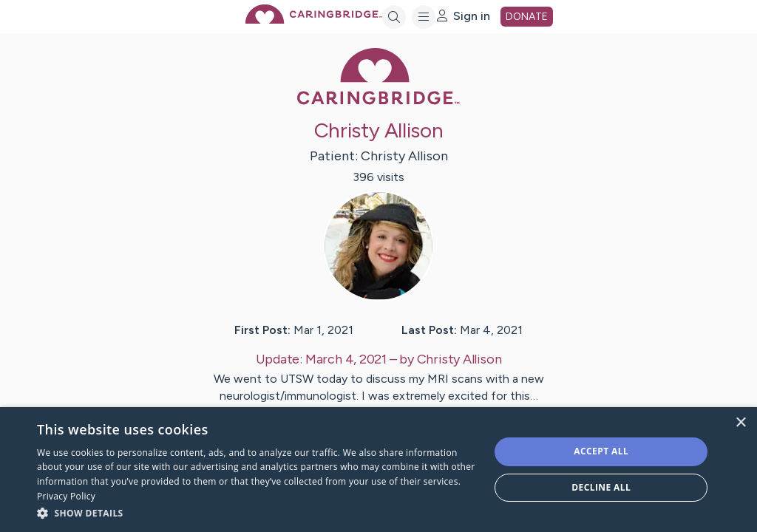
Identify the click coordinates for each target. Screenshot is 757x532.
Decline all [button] (601, 487)
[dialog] (378, 470)
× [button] (740, 423)
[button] (257, 512)
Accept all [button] (601, 451)
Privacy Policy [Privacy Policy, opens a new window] (66, 496)
